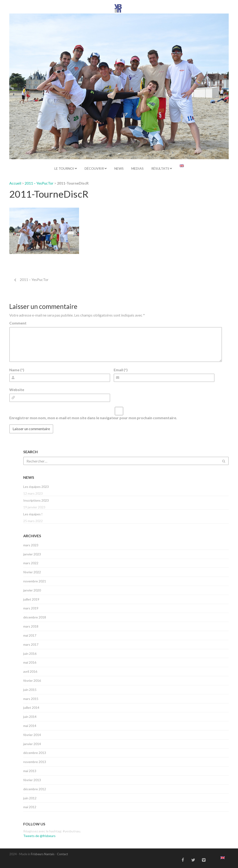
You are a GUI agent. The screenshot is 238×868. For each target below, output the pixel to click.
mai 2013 (30, 771)
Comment (18, 323)
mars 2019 (31, 608)
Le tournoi (66, 168)
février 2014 (32, 735)
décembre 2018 (35, 617)
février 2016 (32, 681)
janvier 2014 (32, 744)
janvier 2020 (32, 590)
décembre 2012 (35, 789)
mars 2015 (31, 699)
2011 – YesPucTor (39, 183)
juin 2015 (30, 690)
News (119, 168)
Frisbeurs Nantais (43, 854)
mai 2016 (30, 662)
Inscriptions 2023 (36, 500)
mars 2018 (31, 626)
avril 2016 (30, 671)
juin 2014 (30, 717)
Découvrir (96, 168)
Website (17, 390)
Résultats (162, 168)
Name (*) (17, 370)
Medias (137, 168)
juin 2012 (30, 798)
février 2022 (32, 572)
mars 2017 (31, 644)
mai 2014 (30, 726)
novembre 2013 (35, 762)
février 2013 (32, 780)
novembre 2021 (35, 581)
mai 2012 (30, 807)
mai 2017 (30, 635)
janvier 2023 (32, 554)
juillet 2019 (31, 599)
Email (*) (121, 370)
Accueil (15, 183)
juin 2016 (30, 654)
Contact (62, 854)
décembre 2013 (35, 753)
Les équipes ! (33, 514)
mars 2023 (31, 545)
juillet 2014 (31, 708)
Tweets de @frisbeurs (39, 836)
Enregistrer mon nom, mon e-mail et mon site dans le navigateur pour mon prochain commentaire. (93, 418)
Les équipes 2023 (36, 487)
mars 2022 (31, 563)
